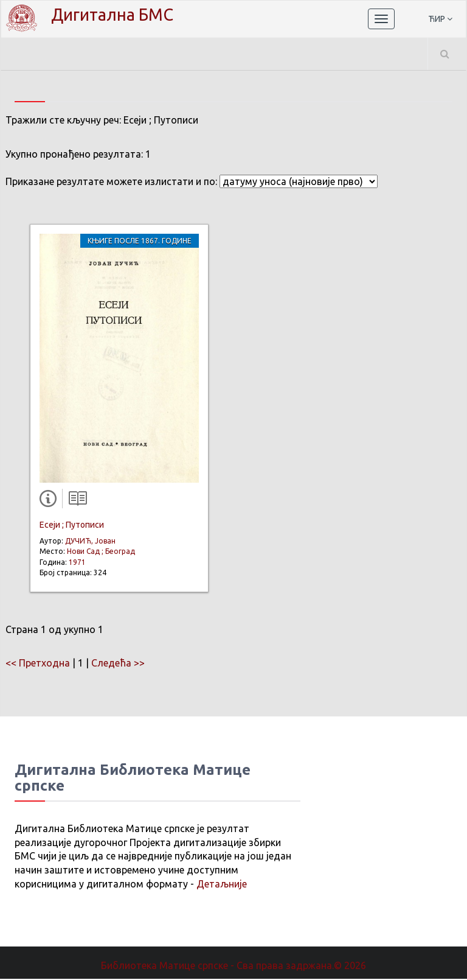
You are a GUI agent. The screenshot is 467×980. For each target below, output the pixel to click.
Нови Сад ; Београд (101, 552)
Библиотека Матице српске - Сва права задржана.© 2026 (233, 967)
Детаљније (222, 885)
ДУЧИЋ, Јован (90, 542)
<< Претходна (38, 664)
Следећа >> (118, 664)
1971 (77, 563)
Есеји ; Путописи (72, 526)
